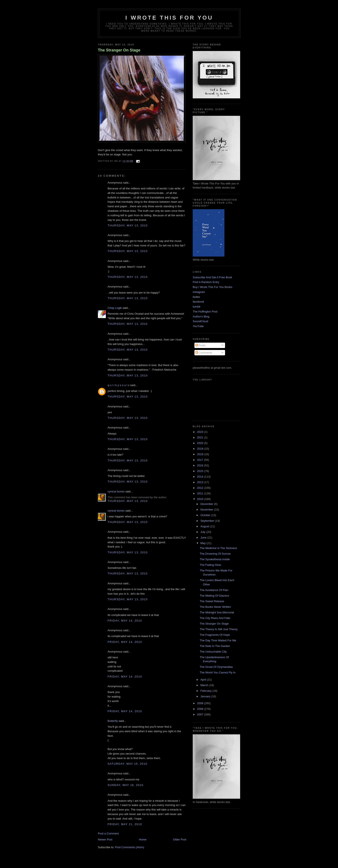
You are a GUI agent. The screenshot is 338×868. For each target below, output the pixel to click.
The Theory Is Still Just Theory (219, 629)
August (205, 526)
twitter (196, 297)
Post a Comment (108, 833)
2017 (201, 460)
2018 (201, 454)
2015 (201, 471)
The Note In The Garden (215, 646)
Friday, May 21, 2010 (125, 824)
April (204, 680)
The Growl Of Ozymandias (216, 667)
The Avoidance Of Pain (214, 590)
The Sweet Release (212, 601)
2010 (201, 499)
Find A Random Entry (206, 282)
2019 (201, 449)
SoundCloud (200, 321)
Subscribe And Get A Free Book (212, 277)
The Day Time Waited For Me (218, 640)
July (203, 532)
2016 (201, 465)
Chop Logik (115, 308)
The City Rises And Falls (215, 618)
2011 (201, 493)
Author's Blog (201, 316)
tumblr (197, 307)
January (206, 696)
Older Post (180, 839)
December (207, 504)
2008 (201, 709)
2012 (201, 488)
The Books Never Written (215, 607)
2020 (201, 443)
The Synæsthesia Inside (215, 559)
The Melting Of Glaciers (214, 596)
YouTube (198, 326)
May (203, 543)
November (207, 510)
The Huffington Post (205, 312)
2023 (201, 432)
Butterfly (113, 721)
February (207, 691)
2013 (201, 482)
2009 (201, 703)
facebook (198, 302)
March (205, 685)
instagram (199, 292)
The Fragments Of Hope (215, 635)
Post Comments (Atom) (130, 847)
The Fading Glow (210, 565)
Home (143, 839)
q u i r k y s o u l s (118, 385)
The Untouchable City (213, 652)
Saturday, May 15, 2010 (127, 764)
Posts (200, 345)
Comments (204, 353)
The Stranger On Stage (119, 50)
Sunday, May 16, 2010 (125, 785)
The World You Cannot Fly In (218, 672)
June (204, 538)
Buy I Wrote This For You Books (213, 287)
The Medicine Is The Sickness (218, 548)
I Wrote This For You (169, 18)
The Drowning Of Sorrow (215, 554)
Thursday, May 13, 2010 (128, 225)
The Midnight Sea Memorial (217, 612)
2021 (201, 437)
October (206, 515)
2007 (201, 714)
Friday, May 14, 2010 (125, 621)
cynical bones (116, 491)
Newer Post (105, 839)
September (208, 521)
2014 (201, 477)
